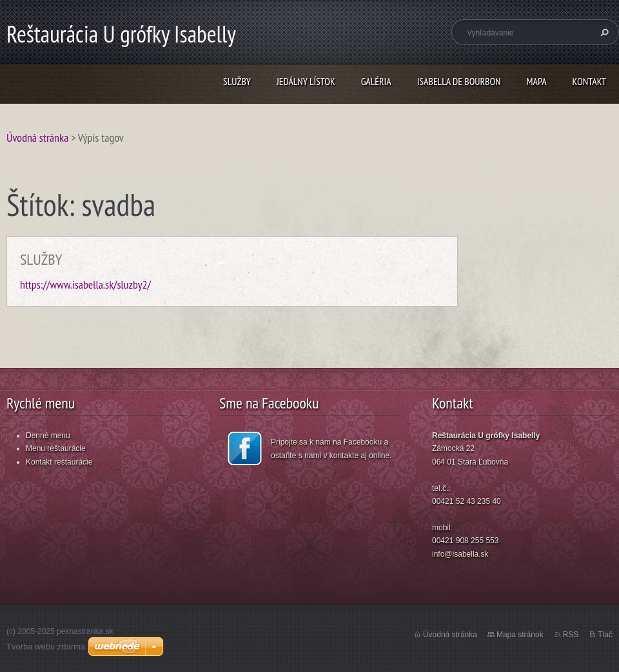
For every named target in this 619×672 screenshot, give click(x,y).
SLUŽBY (237, 81)
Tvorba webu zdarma (46, 647)
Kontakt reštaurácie (59, 462)
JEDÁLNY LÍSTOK (306, 81)
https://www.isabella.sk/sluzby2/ (85, 284)
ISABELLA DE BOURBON (459, 81)
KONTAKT (589, 81)
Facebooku (363, 442)
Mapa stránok (520, 635)
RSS (571, 635)
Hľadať (603, 32)
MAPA (537, 81)
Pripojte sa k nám (301, 442)
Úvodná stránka (37, 138)
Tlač (605, 635)
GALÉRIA (376, 81)
